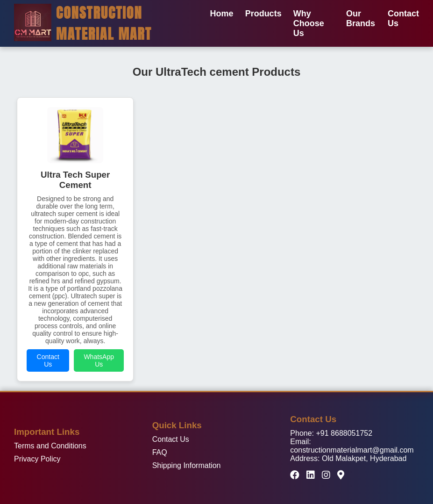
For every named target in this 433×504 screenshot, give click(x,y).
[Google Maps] (341, 475)
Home (222, 14)
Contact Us (48, 360)
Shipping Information (187, 465)
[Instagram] (326, 475)
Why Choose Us (309, 23)
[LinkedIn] (311, 475)
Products (263, 14)
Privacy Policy (37, 459)
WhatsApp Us (99, 360)
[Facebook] (295, 475)
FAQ (160, 452)
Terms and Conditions (50, 446)
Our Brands (361, 18)
